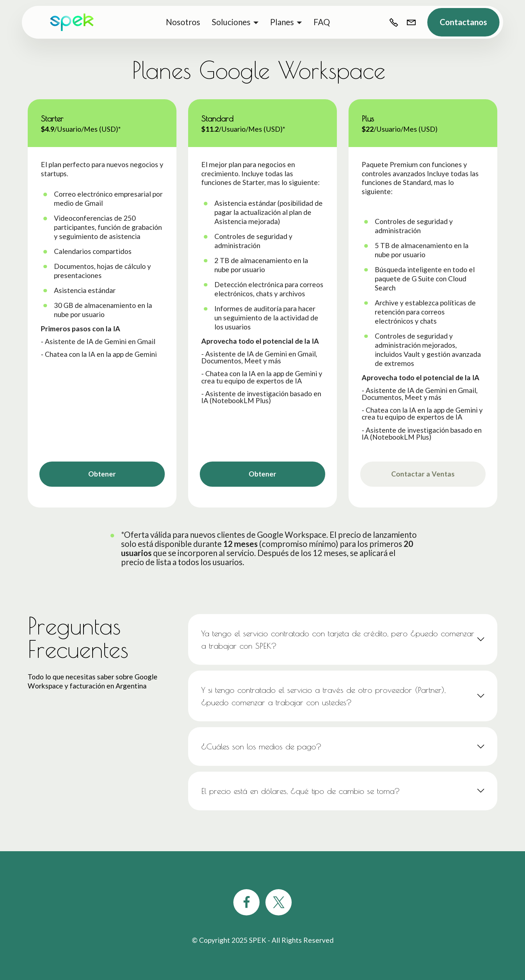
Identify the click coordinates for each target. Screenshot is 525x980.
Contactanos (463, 22)
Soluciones (231, 22)
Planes (282, 22)
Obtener (102, 474)
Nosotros (183, 22)
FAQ (322, 22)
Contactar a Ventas (423, 474)
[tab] (343, 639)
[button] (343, 639)
